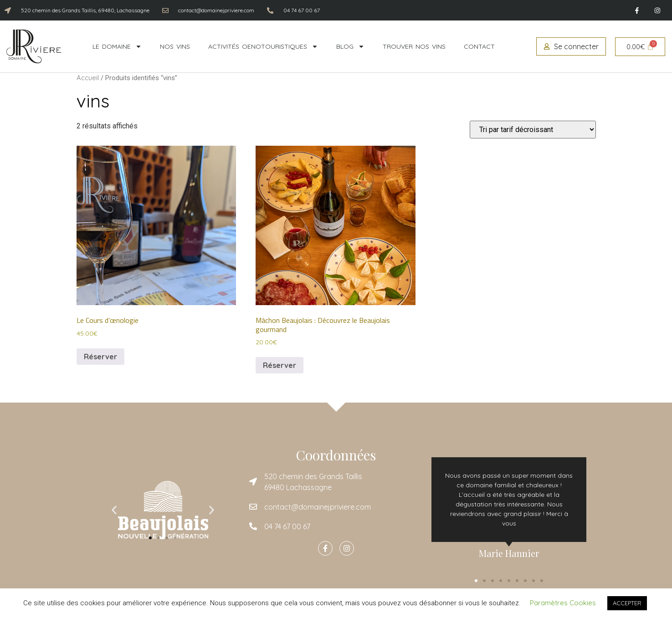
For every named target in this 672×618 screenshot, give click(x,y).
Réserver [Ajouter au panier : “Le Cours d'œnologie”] (100, 357)
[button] (114, 510)
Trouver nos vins (414, 46)
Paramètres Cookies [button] (563, 603)
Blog (350, 46)
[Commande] (533, 130)
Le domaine (117, 46)
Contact (479, 46)
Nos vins (175, 46)
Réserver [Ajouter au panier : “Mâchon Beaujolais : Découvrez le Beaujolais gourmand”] (280, 365)
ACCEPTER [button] (627, 603)
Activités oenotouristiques (263, 46)
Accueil (88, 78)
